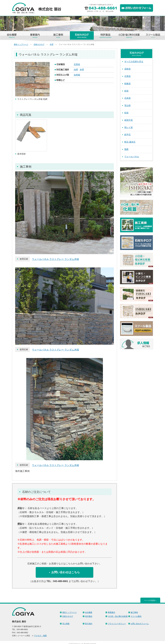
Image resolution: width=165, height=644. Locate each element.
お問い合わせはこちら (66, 572)
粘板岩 (127, 84)
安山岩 (127, 105)
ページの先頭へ (150, 600)
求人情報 (66, 624)
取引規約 (89, 624)
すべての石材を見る (134, 62)
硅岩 (126, 113)
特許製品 (89, 616)
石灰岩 (127, 98)
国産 (126, 149)
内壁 (76, 70)
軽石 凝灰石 (130, 142)
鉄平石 (127, 135)
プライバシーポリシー (117, 624)
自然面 (77, 75)
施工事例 (134, 612)
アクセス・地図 (40, 636)
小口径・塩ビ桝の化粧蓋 (118, 616)
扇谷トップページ (21, 44)
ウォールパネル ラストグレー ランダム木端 (55, 259)
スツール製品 (136, 616)
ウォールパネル (132, 157)
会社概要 (89, 612)
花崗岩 (127, 69)
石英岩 (77, 64)
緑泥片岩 (129, 120)
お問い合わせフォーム (140, 624)
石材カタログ (39, 44)
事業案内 (111, 612)
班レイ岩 (129, 127)
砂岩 (126, 91)
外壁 (52, 44)
